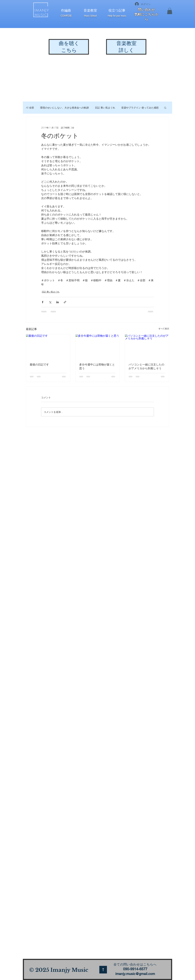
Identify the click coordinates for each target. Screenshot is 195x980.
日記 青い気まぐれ (105, 108)
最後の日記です (39, 364)
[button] (170, 11)
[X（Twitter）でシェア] (50, 302)
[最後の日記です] (48, 347)
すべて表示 (164, 329)
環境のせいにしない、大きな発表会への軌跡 (64, 108)
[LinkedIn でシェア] (58, 302)
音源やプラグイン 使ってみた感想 (140, 108)
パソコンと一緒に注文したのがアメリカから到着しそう (146, 366)
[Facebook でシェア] (43, 302)
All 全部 (30, 108)
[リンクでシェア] (65, 302)
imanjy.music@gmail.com (135, 974)
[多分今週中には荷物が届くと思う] (98, 347)
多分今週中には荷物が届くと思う (97, 366)
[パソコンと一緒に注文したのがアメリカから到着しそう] (147, 347)
